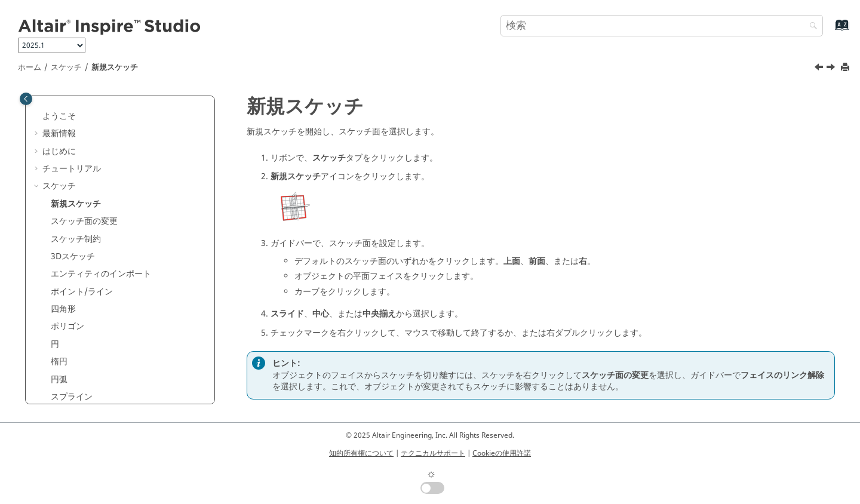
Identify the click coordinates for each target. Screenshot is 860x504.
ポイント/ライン (82, 292)
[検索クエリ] (662, 26)
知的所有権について (361, 453)
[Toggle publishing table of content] (26, 99)
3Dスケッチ (73, 256)
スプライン (72, 397)
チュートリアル (72, 169)
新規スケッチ (115, 67)
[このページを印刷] (846, 68)
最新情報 (59, 133)
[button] (38, 116)
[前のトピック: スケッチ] (820, 69)
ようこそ (59, 116)
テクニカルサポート (433, 453)
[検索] (810, 27)
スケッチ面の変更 (84, 221)
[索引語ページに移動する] (829, 31)
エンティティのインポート (101, 274)
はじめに (59, 151)
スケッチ (66, 67)
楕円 (59, 362)
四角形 (63, 309)
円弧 (59, 379)
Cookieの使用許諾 (502, 453)
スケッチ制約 (76, 239)
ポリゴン (67, 326)
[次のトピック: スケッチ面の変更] (832, 69)
